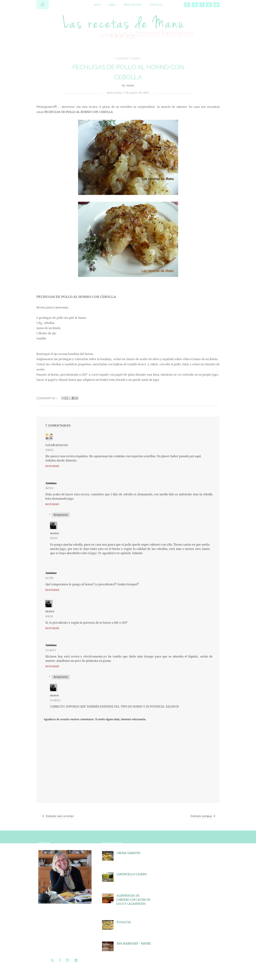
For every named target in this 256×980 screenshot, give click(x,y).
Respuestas (61, 515)
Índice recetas (133, 5)
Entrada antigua (201, 816)
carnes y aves (128, 58)
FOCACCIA (124, 922)
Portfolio (156, 5)
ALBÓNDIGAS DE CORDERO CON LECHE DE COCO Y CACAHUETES (133, 900)
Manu (112, 5)
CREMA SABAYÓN (128, 853)
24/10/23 (51, 650)
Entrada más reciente (60, 816)
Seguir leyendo (48, 950)
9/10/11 (49, 450)
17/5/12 (54, 538)
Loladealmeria (57, 445)
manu (54, 533)
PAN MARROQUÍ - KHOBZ (134, 944)
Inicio (97, 5)
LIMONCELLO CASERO (132, 874)
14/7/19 (49, 578)
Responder (52, 466)
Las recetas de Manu (128, 24)
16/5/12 (50, 488)
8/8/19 (49, 616)
